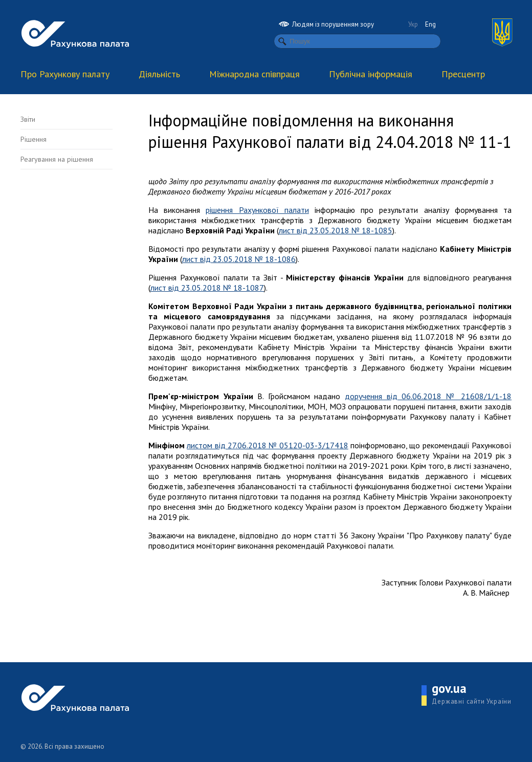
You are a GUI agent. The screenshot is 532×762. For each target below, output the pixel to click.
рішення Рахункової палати (257, 210)
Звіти (28, 119)
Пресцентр (463, 74)
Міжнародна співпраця (254, 74)
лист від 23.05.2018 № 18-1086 (239, 259)
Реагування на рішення (57, 159)
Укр (413, 24)
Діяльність (159, 74)
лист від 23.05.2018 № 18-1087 (207, 288)
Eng (430, 24)
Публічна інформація (371, 74)
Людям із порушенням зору (326, 24)
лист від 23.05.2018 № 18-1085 (336, 230)
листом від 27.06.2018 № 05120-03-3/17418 (268, 445)
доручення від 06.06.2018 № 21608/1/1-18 (428, 396)
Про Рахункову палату (65, 74)
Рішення (34, 139)
